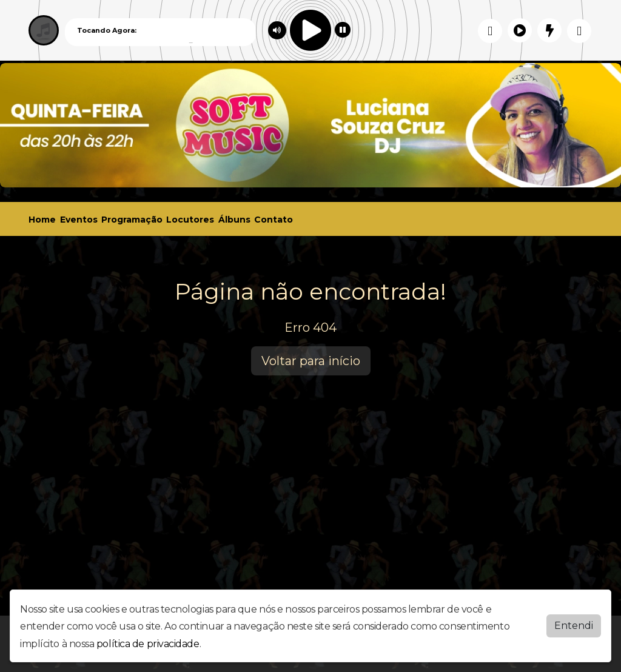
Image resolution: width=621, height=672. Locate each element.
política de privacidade (148, 644)
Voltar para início (311, 361)
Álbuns (234, 220)
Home (42, 220)
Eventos (79, 220)
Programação (132, 220)
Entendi (574, 626)
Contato (274, 220)
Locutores (190, 220)
